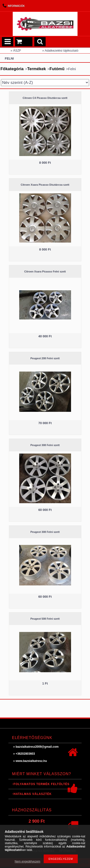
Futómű (57, 69)
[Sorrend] (45, 83)
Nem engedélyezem (27, 861)
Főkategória (12, 69)
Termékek (36, 69)
